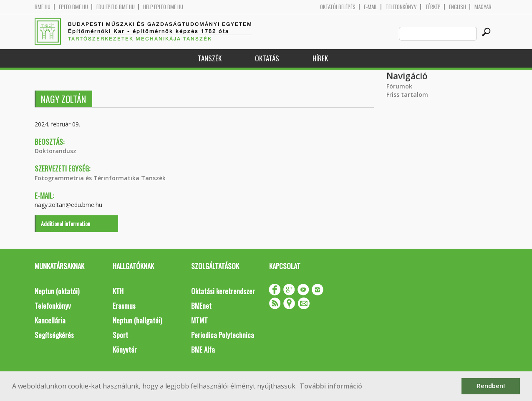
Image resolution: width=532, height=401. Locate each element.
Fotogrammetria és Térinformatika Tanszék (100, 178)
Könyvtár (125, 349)
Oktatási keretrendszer (223, 291)
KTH (118, 291)
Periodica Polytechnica (223, 335)
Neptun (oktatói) (57, 291)
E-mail (371, 7)
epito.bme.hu (73, 7)
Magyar (483, 7)
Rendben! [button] (491, 386)
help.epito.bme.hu (163, 7)
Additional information (66, 223)
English (458, 7)
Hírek (320, 58)
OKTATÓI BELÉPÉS (338, 7)
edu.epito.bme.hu (116, 7)
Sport (120, 335)
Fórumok (399, 86)
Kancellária (50, 320)
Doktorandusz (55, 151)
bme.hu (43, 7)
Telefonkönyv (401, 7)
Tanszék (210, 58)
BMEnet (201, 306)
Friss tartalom (407, 95)
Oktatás (267, 58)
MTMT (199, 320)
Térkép (433, 7)
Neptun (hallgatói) (137, 320)
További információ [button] (331, 386)
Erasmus (124, 306)
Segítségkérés (54, 335)
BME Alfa (203, 349)
